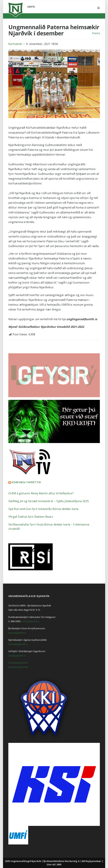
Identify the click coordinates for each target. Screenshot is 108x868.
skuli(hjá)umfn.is (17, 656)
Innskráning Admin (18, 663)
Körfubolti (15, 44)
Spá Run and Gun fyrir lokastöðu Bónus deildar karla (43, 509)
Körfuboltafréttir (26, 482)
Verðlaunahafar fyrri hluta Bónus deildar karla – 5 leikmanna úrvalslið (49, 527)
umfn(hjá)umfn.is (30, 621)
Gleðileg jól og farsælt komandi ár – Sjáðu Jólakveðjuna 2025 (49, 501)
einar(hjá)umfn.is (17, 633)
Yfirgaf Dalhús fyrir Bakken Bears (31, 517)
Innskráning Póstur (18, 667)
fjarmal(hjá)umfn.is (18, 644)
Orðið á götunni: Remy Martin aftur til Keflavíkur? (41, 493)
